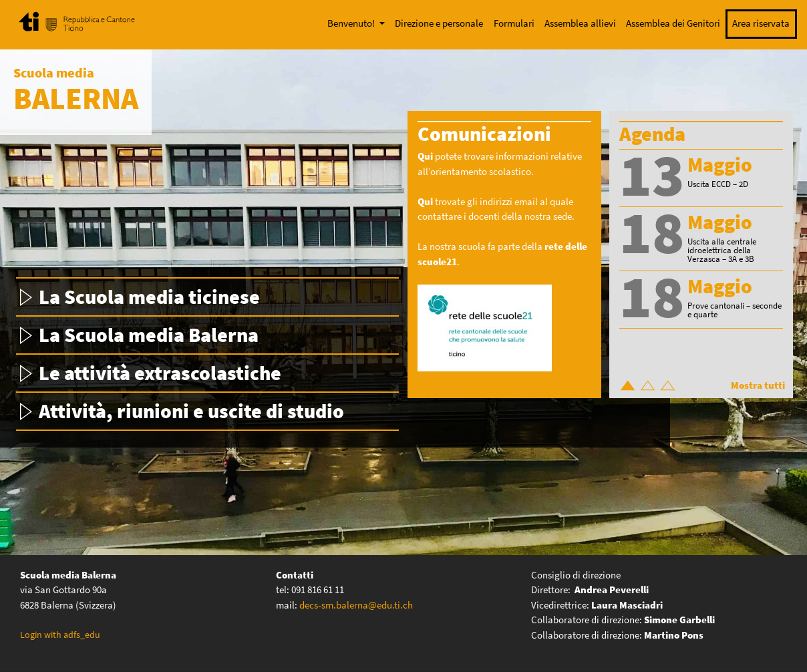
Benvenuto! (352, 23)
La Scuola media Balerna (149, 335)
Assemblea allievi (580, 23)
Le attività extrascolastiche (160, 373)
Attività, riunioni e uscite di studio (191, 411)
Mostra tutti (758, 385)
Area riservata (761, 23)
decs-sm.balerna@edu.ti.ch (356, 605)
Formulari (514, 23)
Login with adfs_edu (60, 635)
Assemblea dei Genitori (673, 23)
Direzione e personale (439, 23)
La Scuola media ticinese (149, 297)
